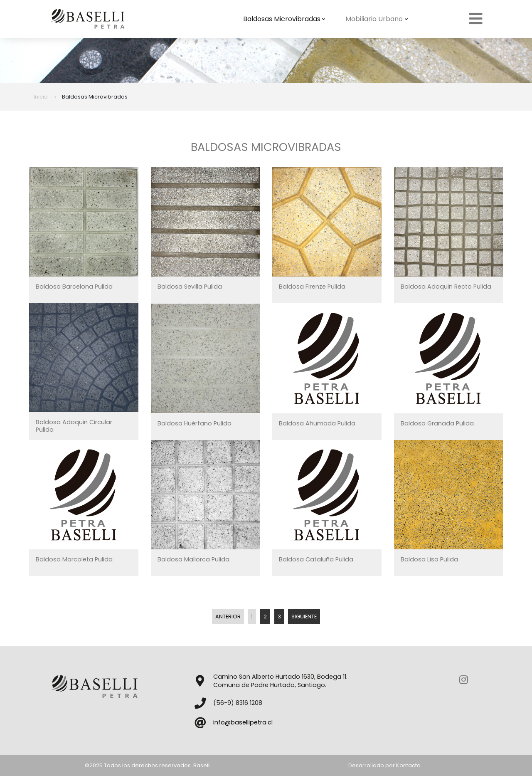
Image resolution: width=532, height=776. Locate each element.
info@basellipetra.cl (243, 722)
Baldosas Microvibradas (284, 19)
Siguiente (304, 617)
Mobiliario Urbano (377, 19)
